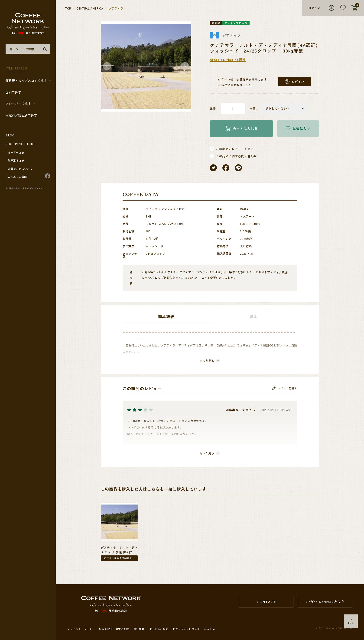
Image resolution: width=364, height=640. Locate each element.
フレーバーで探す (18, 104)
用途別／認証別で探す (21, 115)
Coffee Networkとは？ (325, 602)
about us (210, 629)
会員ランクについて (20, 169)
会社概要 (139, 629)
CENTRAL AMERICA (90, 8)
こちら (247, 85)
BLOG (10, 135)
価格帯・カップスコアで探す (26, 81)
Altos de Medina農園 (228, 59)
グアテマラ (116, 8)
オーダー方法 (16, 153)
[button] (107, 66)
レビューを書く (285, 388)
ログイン (314, 8)
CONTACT (266, 602)
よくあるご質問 (17, 177)
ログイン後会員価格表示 (118, 558)
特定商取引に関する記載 (114, 629)
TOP (351, 622)
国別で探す (14, 92)
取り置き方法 (16, 161)
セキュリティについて (186, 629)
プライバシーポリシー (81, 629)
